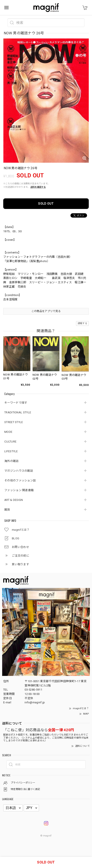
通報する (82, 323)
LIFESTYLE (11, 451)
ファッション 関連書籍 (19, 490)
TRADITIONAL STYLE (18, 412)
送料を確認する (38, 187)
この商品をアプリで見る (46, 311)
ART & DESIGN (14, 500)
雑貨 (7, 510)
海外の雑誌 (12, 461)
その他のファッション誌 (20, 480)
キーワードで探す (16, 403)
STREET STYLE (14, 422)
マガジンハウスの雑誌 (19, 471)
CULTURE (10, 442)
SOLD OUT (46, 204)
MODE (8, 432)
